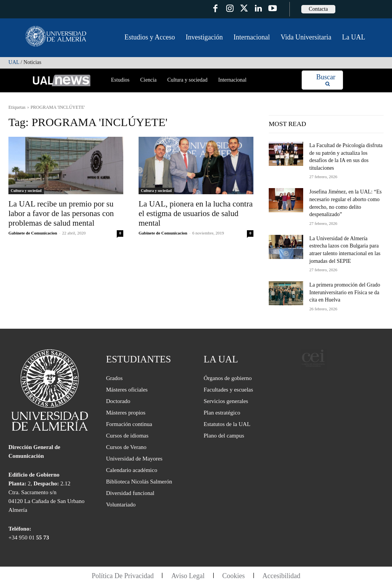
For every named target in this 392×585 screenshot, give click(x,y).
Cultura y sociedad (26, 191)
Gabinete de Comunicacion (33, 233)
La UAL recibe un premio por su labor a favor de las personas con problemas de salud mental (61, 213)
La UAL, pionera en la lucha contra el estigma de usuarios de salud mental (196, 213)
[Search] (326, 80)
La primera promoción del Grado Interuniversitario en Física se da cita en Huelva (345, 292)
